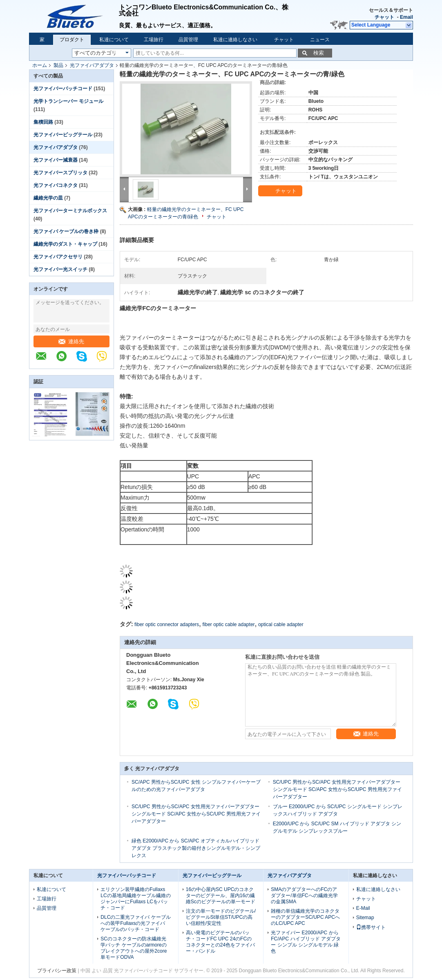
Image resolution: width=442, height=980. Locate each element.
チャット (384, 17)
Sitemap (365, 918)
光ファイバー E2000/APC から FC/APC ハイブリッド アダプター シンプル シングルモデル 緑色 (306, 942)
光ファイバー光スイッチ (60, 269)
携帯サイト (371, 927)
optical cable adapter (281, 624)
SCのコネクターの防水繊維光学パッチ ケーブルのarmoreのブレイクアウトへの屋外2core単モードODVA (134, 948)
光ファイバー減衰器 (56, 160)
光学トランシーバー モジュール (68, 101)
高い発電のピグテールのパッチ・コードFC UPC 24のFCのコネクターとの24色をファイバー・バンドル (220, 942)
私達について (114, 40)
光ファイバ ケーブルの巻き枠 (66, 231)
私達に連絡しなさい (235, 40)
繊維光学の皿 (48, 198)
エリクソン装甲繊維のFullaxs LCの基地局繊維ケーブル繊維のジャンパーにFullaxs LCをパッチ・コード (135, 899)
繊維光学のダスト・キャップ (65, 244)
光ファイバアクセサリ (58, 257)
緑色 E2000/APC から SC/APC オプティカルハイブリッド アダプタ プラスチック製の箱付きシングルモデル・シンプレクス (196, 848)
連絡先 (71, 341)
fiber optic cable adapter (228, 624)
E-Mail (363, 908)
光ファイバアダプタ (92, 65)
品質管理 (188, 40)
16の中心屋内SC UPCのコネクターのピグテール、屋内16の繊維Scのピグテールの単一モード (221, 896)
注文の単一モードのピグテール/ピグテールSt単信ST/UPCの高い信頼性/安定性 (221, 917)
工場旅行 (154, 40)
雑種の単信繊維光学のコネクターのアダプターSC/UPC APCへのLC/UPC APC (305, 917)
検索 (319, 53)
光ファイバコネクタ (56, 185)
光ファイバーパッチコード (63, 89)
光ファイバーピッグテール (63, 135)
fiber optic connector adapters (167, 624)
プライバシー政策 (57, 971)
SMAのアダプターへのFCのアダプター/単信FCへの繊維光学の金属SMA (304, 896)
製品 (58, 65)
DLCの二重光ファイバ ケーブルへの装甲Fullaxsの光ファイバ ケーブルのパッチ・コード (135, 923)
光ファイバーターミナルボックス (70, 211)
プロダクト (72, 40)
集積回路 (43, 122)
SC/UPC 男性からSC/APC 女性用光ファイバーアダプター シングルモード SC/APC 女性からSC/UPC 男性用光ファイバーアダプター (337, 789)
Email (406, 17)
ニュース (320, 40)
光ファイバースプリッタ (60, 173)
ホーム (40, 65)
